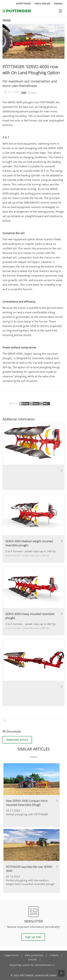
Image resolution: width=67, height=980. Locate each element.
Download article (17, 740)
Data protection (34, 955)
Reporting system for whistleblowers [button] (31, 965)
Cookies (54, 955)
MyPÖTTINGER (23, 4)
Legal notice (12, 955)
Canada (58, 4)
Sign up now (33, 937)
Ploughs (28, 93)
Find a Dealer (42, 4)
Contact (32, 959)
